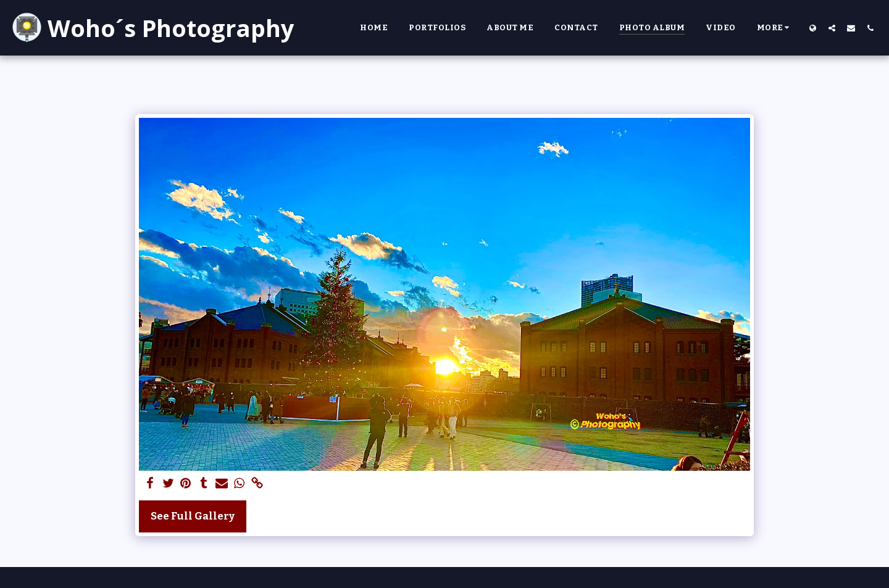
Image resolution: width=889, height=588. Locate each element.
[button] (832, 28)
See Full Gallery (193, 516)
